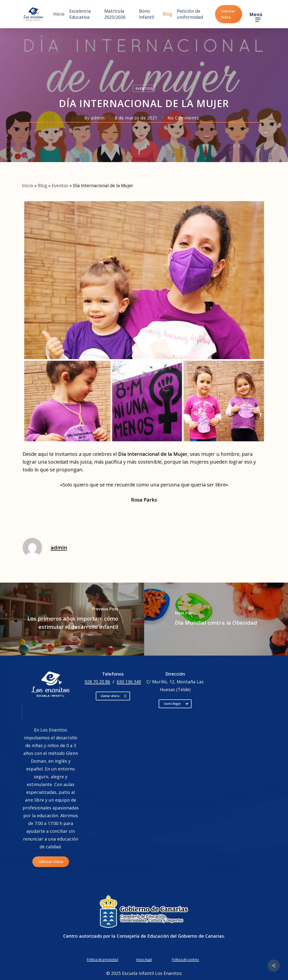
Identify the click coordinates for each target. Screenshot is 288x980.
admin (98, 118)
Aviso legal (144, 959)
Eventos (144, 88)
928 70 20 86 (97, 682)
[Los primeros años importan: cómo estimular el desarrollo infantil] (72, 619)
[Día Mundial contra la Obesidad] (216, 619)
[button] (258, 14)
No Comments (183, 118)
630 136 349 (129, 682)
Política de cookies (185, 959)
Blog (42, 185)
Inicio (27, 185)
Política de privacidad (102, 959)
